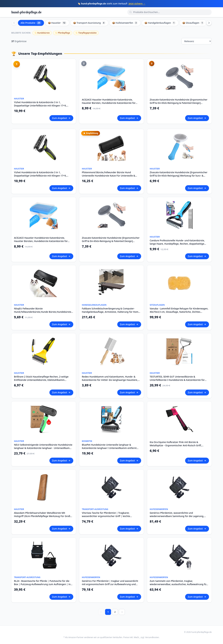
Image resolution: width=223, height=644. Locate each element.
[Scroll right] (209, 23)
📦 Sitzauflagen (193, 23)
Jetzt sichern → (137, 4)
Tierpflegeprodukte (86, 33)
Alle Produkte (31, 23)
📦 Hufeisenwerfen (125, 23)
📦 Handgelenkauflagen (160, 23)
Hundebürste (42, 33)
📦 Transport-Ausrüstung (89, 23)
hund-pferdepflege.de (26, 12)
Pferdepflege (63, 33)
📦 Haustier (57, 23)
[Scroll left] (14, 23)
